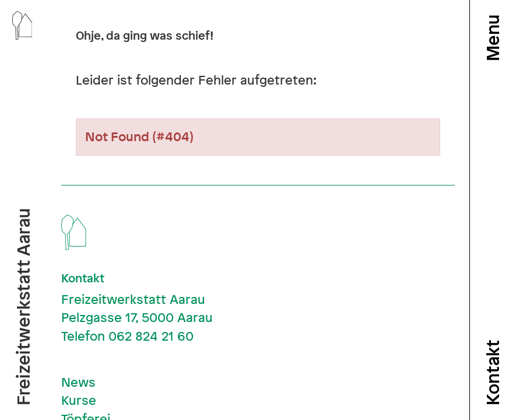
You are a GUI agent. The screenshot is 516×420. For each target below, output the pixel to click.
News (78, 382)
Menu (493, 38)
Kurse (79, 400)
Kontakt (493, 372)
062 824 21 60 (151, 336)
